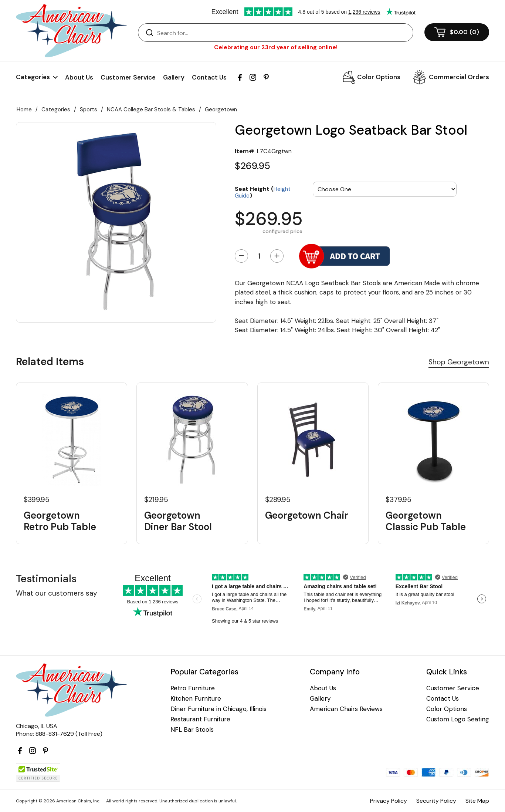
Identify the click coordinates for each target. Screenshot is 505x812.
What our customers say (57, 593)
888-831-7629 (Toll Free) (69, 734)
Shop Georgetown (459, 362)
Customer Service (128, 77)
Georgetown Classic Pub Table (426, 521)
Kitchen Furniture (196, 699)
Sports (89, 109)
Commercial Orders (459, 77)
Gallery (174, 77)
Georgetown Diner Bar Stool (178, 521)
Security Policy (436, 801)
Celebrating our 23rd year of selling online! (276, 47)
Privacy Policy (389, 801)
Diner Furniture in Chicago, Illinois (218, 709)
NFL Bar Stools (192, 730)
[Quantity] (259, 256)
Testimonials (46, 579)
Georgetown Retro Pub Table (60, 521)
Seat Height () (263, 192)
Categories (56, 109)
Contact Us (209, 77)
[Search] (283, 33)
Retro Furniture (193, 688)
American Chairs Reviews (346, 709)
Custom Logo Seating (458, 719)
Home (24, 109)
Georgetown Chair (307, 515)
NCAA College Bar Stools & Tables (151, 109)
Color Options (379, 77)
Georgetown (221, 109)
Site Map (477, 801)
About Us (79, 77)
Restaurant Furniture (200, 719)
